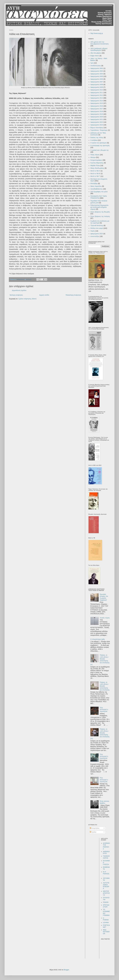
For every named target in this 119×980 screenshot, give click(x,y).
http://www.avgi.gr (97, 33)
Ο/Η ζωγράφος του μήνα (99, 192)
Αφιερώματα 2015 (97, 103)
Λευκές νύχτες (105, 618)
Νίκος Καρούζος (96, 186)
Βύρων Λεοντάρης (97, 128)
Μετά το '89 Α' (95, 171)
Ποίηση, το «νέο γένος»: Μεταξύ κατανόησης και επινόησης (105, 686)
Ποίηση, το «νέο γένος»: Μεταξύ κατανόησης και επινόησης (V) (100, 660)
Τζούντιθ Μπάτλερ (97, 226)
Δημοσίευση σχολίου (19, 290)
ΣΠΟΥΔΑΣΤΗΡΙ (106, 906)
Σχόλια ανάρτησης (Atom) (27, 299)
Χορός (93, 231)
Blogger (66, 970)
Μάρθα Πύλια (95, 166)
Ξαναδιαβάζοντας (97, 189)
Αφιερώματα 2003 (97, 71)
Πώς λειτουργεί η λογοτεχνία (104, 710)
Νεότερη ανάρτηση (16, 295)
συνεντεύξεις (95, 236)
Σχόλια (93, 832)
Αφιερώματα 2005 (97, 76)
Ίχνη (92, 63)
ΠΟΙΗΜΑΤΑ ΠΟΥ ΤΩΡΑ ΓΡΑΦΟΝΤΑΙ (99, 197)
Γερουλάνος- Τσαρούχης (99, 130)
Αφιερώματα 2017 (97, 109)
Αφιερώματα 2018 (97, 111)
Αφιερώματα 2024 (97, 125)
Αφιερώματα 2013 (97, 98)
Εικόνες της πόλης (97, 137)
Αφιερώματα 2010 (97, 90)
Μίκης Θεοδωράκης (97, 168)
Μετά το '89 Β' (95, 174)
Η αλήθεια (94, 140)
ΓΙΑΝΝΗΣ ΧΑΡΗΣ (106, 857)
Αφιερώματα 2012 (97, 95)
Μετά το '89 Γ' (95, 176)
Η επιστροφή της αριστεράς (100, 146)
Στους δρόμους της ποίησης (100, 216)
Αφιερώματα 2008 (97, 85)
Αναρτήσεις (95, 828)
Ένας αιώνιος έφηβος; (104, 802)
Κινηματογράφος (96, 160)
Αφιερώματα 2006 (97, 79)
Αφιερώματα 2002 (97, 68)
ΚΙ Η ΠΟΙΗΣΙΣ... (106, 874)
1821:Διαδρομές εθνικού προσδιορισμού (99, 49)
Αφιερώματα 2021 (97, 119)
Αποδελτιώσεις (96, 66)
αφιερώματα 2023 (97, 234)
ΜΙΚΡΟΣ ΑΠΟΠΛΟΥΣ (106, 893)
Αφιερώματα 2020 (97, 117)
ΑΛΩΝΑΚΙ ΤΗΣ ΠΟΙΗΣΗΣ (106, 846)
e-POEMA (106, 919)
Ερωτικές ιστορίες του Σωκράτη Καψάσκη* (104, 597)
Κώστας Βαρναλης (97, 163)
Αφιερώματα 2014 (97, 101)
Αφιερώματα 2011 (97, 93)
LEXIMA (106, 922)
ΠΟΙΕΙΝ (106, 902)
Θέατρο (93, 157)
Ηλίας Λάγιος (95, 155)
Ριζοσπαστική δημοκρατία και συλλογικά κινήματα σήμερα (99, 207)
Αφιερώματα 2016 (97, 106)
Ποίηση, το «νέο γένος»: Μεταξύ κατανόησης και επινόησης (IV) (100, 734)
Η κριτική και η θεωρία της (100, 150)
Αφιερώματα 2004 (97, 74)
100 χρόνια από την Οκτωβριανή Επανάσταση (100, 43)
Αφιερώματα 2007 (97, 82)
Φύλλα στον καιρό (97, 228)
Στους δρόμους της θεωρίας (100, 212)
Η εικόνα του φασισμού (99, 143)
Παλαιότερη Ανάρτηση (73, 295)
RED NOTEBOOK (106, 932)
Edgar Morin (95, 56)
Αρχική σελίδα (44, 295)
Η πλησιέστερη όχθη (98, 639)
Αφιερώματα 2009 (97, 87)
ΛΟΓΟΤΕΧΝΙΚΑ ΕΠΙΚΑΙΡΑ (106, 886)
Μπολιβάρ (94, 183)
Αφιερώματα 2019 (97, 114)
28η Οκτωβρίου (96, 53)
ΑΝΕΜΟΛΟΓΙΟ (106, 853)
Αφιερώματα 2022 (97, 122)
